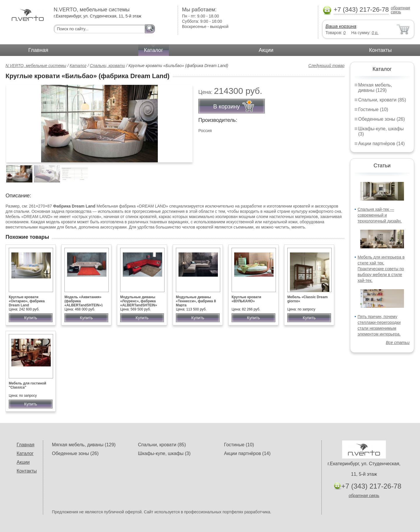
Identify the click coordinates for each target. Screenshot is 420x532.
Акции (266, 50)
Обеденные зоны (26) (381, 119)
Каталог (154, 50)
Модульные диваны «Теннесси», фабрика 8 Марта (196, 301)
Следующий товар (326, 66)
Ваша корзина (341, 26)
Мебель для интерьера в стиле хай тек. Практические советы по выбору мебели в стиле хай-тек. (381, 269)
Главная (38, 50)
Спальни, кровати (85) (382, 100)
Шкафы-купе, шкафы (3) (164, 453)
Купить (31, 318)
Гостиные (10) (373, 109)
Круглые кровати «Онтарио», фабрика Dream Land (27, 301)
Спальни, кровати (107, 66)
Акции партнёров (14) (381, 144)
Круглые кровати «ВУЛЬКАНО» (246, 299)
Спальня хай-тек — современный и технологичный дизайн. (380, 215)
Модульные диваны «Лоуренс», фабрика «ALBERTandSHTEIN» (139, 301)
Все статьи (398, 343)
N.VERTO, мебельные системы (36, 66)
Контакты (380, 50)
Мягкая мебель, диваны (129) (375, 88)
